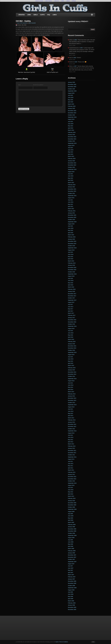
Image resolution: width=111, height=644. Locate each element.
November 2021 (72, 191)
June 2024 (71, 124)
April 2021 (71, 206)
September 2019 (72, 248)
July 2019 (70, 252)
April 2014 (71, 389)
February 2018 (72, 289)
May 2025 (70, 100)
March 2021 (71, 209)
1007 (75, 66)
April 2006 (71, 599)
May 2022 (70, 178)
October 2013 (71, 403)
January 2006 (71, 605)
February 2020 (72, 237)
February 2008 (72, 551)
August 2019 (71, 250)
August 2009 (71, 512)
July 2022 (70, 174)
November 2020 (72, 217)
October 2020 (71, 220)
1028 (76, 62)
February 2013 (72, 420)
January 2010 (71, 501)
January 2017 (71, 318)
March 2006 (71, 601)
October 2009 (71, 507)
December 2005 (72, 607)
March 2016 (71, 339)
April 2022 (71, 180)
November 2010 (72, 479)
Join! (29, 15)
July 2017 (70, 304)
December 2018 (72, 267)
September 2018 (72, 274)
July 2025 (70, 95)
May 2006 (70, 596)
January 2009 (71, 527)
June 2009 (71, 516)
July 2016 (70, 331)
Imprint (57, 642)
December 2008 (72, 529)
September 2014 (72, 379)
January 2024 (71, 135)
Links (55, 15)
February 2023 (72, 159)
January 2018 (71, 291)
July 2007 (70, 566)
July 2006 (70, 592)
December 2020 (72, 215)
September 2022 (72, 169)
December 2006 (72, 581)
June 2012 (71, 437)
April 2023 (71, 154)
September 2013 (72, 405)
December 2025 (72, 84)
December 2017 (72, 294)
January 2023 (71, 161)
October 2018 (71, 272)
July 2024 (70, 122)
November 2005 (72, 609)
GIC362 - (20, 21)
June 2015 (71, 359)
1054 (76, 40)
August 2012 (71, 433)
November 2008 (72, 531)
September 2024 (72, 117)
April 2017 (71, 311)
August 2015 (71, 355)
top (93, 642)
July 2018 (70, 278)
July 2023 (70, 148)
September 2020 (72, 222)
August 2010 (71, 485)
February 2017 (72, 315)
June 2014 (71, 385)
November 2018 (72, 270)
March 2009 (71, 522)
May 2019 (70, 257)
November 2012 (72, 426)
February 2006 (72, 603)
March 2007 (71, 575)
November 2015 (72, 348)
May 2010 (70, 492)
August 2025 (71, 93)
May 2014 (70, 387)
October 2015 (71, 350)
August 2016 (71, 328)
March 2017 (71, 313)
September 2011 (72, 457)
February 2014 (72, 394)
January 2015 (71, 370)
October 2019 (71, 246)
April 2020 (71, 233)
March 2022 (71, 183)
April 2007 (71, 573)
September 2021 (72, 196)
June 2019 (71, 254)
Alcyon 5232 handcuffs (22, 23)
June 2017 (71, 307)
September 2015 (72, 352)
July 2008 (70, 540)
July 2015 (70, 357)
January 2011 (71, 474)
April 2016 (71, 337)
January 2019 (71, 265)
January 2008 (71, 553)
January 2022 (71, 187)
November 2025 (72, 87)
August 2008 (71, 538)
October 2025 (71, 89)
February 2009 (72, 525)
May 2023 (70, 152)
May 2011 (70, 466)
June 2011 (71, 464)
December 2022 (72, 163)
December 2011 (72, 450)
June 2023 (71, 150)
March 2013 (71, 418)
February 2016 (72, 342)
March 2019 (71, 261)
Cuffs (42, 15)
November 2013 (72, 400)
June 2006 (71, 594)
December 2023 (72, 137)
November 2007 (72, 557)
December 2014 (72, 372)
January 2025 (71, 108)
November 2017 (72, 296)
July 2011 (70, 461)
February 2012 (72, 446)
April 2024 (71, 128)
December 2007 (72, 555)
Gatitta (28, 21)
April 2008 (71, 546)
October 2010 (71, 481)
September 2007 (72, 562)
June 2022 (71, 176)
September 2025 (72, 91)
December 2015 (72, 346)
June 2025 (71, 97)
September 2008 (72, 535)
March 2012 (71, 444)
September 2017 (72, 300)
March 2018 (71, 287)
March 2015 (71, 365)
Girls (35, 15)
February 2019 (72, 263)
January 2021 (71, 213)
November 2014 (72, 374)
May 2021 (70, 204)
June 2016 (71, 333)
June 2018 (71, 281)
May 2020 (70, 230)
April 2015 (71, 363)
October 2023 (71, 141)
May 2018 (70, 283)
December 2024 (72, 111)
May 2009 (70, 518)
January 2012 (71, 448)
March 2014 (71, 392)
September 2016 (72, 326)
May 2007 (70, 570)
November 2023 (72, 139)
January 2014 (71, 396)
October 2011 (71, 455)
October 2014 (71, 376)
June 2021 (71, 202)
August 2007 (71, 564)
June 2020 (71, 228)
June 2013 (71, 411)
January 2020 (71, 239)
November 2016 (72, 322)
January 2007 (71, 579)
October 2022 (71, 167)
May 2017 (70, 309)
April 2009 (71, 520)
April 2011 (71, 468)
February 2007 (72, 577)
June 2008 (71, 542)
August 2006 (71, 590)
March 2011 (71, 470)
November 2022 (72, 165)
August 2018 (71, 276)
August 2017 (71, 302)
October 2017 (71, 298)
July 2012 (70, 435)
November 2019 (72, 244)
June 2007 (71, 568)
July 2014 (70, 383)
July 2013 (70, 409)
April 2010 (71, 494)
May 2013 (70, 413)
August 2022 (71, 172)
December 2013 (72, 398)
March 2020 (71, 235)
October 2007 (71, 559)
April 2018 (71, 285)
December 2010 (72, 477)
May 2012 (70, 440)
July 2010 (70, 487)
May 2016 (70, 335)
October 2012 (71, 429)
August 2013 (71, 407)
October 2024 (71, 115)
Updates (22, 15)
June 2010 (71, 490)
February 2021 (72, 211)
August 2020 (71, 224)
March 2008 (71, 548)
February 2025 (72, 106)
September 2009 (72, 509)
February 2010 (72, 498)
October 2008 (71, 533)
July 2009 (70, 514)
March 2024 (71, 130)
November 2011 (72, 453)
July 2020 (70, 226)
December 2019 (72, 241)
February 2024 (72, 132)
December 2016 (72, 320)
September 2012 (72, 431)
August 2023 (71, 145)
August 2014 (71, 381)
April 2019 (71, 259)
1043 (75, 58)
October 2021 (71, 193)
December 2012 (72, 424)
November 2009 (72, 505)
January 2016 (71, 344)
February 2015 (72, 368)
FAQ (49, 15)
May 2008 (70, 544)
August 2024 (71, 119)
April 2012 (71, 442)
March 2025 (71, 104)
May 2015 (70, 361)
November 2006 (72, 583)
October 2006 (71, 586)
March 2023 (71, 156)
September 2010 (72, 483)
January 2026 (71, 82)
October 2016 (71, 324)
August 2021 (71, 198)
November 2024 (72, 113)
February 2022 (72, 185)
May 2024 (70, 126)
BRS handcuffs (32, 23)
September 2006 (72, 588)
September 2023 (72, 143)
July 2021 (70, 200)
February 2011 (72, 472)
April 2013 (71, 416)
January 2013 (71, 422)
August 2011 (71, 459)
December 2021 (72, 189)
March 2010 (71, 496)
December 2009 (72, 503)
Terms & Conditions (64, 642)
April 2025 (71, 102)
